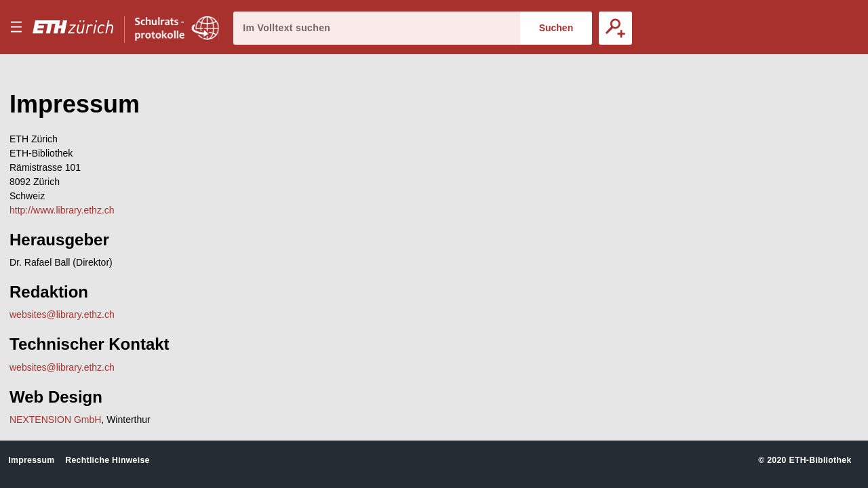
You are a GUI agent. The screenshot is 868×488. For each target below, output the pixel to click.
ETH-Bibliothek (820, 460)
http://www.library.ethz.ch (62, 210)
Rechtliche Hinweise (107, 460)
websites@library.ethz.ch (62, 314)
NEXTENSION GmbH (55, 420)
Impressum (31, 460)
